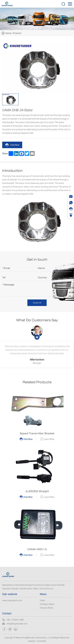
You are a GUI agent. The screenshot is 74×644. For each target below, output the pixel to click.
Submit (37, 303)
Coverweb (41, 641)
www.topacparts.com (12, 600)
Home (8, 33)
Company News (47, 604)
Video (42, 600)
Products (17, 33)
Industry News (46, 608)
